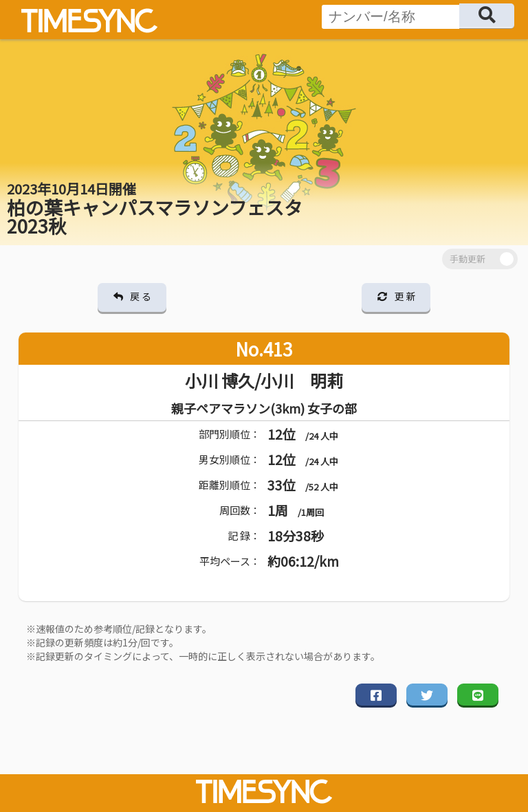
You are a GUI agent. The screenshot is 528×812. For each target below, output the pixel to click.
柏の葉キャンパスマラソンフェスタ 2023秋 (155, 209)
